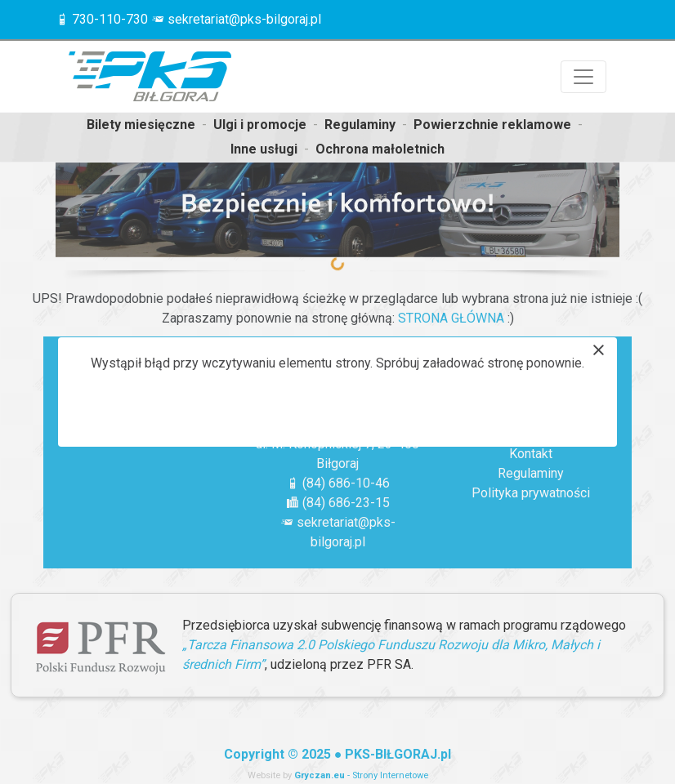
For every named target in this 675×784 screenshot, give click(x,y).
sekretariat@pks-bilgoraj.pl (244, 19)
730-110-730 (110, 19)
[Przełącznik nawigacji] (583, 77)
